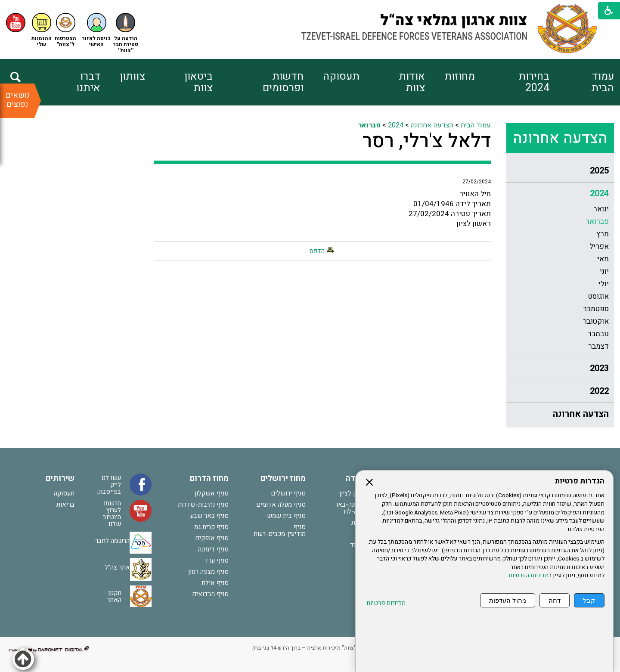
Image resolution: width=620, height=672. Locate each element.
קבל (589, 600)
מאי (603, 259)
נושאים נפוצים (17, 100)
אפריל (599, 246)
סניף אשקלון (212, 493)
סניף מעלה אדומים (281, 505)
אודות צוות (412, 82)
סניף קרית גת (211, 527)
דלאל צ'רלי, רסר (427, 141)
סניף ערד (217, 561)
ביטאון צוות (198, 82)
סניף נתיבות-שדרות (203, 505)
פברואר (597, 221)
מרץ (603, 234)
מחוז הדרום (209, 478)
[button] (96, 30)
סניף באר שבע (209, 516)
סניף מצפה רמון (208, 572)
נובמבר (598, 334)
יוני (604, 271)
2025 (599, 171)
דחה (555, 600)
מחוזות (460, 76)
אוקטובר (596, 321)
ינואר (601, 209)
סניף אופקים (212, 538)
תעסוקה (341, 76)
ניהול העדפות (508, 600)
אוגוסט (598, 296)
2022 (599, 391)
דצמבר (598, 346)
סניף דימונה (213, 549)
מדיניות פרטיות (386, 603)
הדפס (317, 251)
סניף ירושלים (288, 493)
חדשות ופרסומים (283, 82)
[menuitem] (581, 82)
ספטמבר (596, 309)
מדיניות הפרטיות (529, 576)
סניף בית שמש (286, 516)
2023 (599, 368)
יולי (604, 284)
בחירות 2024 (534, 82)
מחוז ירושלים (283, 478)
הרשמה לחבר (112, 541)
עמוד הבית (603, 82)
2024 (599, 194)
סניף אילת (215, 583)
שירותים (60, 478)
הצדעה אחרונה (560, 138)
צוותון (132, 76)
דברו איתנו (88, 82)
